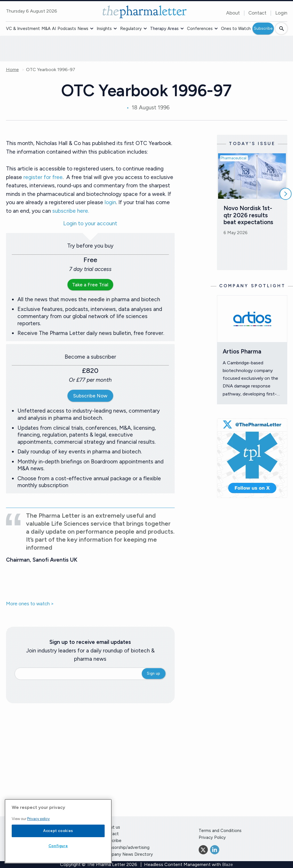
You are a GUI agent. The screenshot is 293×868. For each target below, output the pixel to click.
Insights (104, 29)
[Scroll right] (286, 194)
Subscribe (263, 28)
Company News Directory (128, 854)
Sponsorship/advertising (126, 847)
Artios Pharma (242, 351)
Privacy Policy (212, 837)
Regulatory (131, 29)
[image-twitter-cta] (252, 458)
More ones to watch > (30, 604)
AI (54, 29)
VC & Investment (23, 29)
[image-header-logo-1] (145, 12)
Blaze (228, 864)
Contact (257, 13)
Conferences (200, 29)
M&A (46, 29)
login (110, 202)
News (83, 29)
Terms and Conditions (220, 831)
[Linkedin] (215, 850)
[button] (92, 29)
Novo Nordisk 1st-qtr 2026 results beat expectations (248, 215)
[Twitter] (203, 850)
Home (12, 70)
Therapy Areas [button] (164, 29)
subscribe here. (71, 211)
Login (281, 13)
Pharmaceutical (234, 158)
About (233, 13)
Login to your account (90, 224)
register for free (43, 177)
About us (111, 827)
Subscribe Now (90, 396)
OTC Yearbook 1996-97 (51, 70)
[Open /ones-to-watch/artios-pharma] (252, 319)
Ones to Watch (236, 29)
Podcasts (67, 29)
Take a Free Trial (90, 285)
